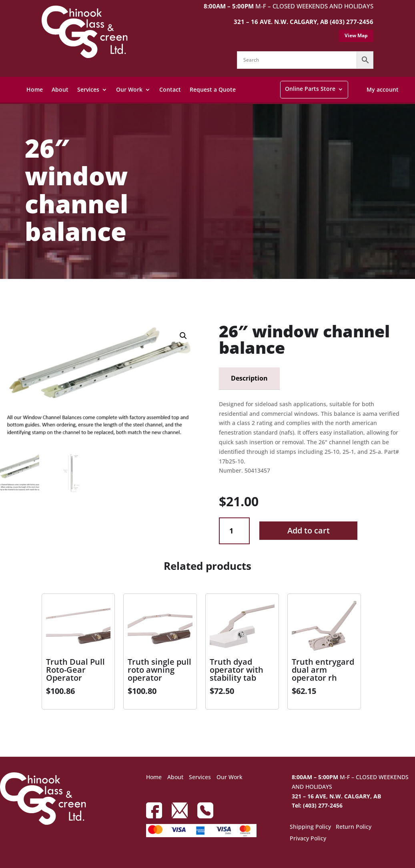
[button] (183, 336)
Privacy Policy (308, 839)
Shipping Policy (310, 827)
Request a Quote (213, 89)
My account (383, 89)
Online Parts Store (310, 89)
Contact (170, 89)
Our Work (129, 89)
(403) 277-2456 (352, 22)
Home (35, 89)
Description (249, 378)
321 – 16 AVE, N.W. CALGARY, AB (336, 796)
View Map (356, 35)
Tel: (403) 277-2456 (317, 805)
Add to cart (309, 530)
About (60, 89)
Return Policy (354, 827)
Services (88, 89)
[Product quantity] (234, 531)
